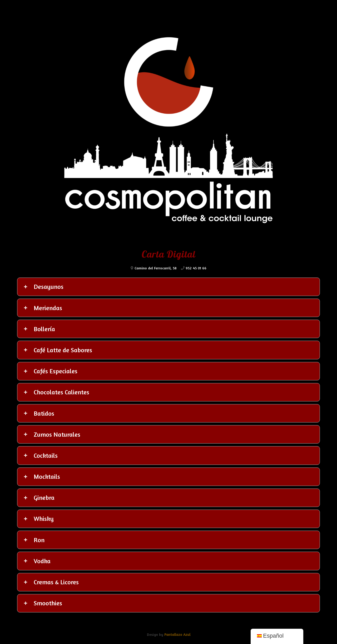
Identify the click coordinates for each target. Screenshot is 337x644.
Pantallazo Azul (177, 634)
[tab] (168, 287)
